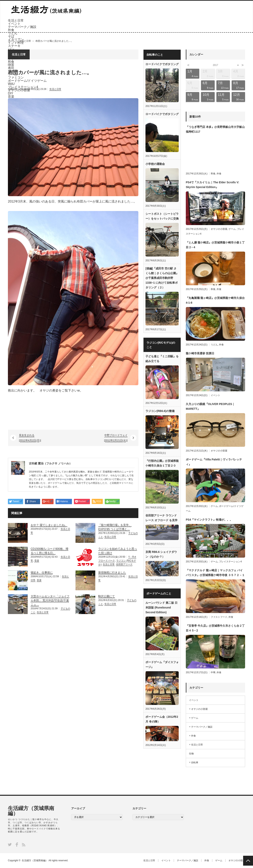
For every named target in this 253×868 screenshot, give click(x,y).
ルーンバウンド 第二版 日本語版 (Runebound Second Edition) (161, 608)
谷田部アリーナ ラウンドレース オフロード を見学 (161, 518)
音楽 (37, 561)
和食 (213, 174)
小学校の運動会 (155, 164)
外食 (11, 30)
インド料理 (16, 43)
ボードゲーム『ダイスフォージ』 (162, 665)
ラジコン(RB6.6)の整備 (160, 411)
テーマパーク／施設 (22, 27)
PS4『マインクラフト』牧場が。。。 (209, 520)
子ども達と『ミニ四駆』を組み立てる (162, 359)
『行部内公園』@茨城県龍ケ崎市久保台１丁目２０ (162, 463)
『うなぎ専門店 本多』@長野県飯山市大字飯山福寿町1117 (215, 129)
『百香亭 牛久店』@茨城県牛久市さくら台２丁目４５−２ (215, 628)
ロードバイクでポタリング (162, 64)
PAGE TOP (248, 861)
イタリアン (16, 39)
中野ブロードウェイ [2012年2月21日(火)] (116, 438)
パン (11, 49)
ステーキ (14, 46)
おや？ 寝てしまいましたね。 (49, 525)
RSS (24, 845)
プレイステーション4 (230, 562)
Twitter (10, 845)
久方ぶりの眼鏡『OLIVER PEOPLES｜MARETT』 (210, 406)
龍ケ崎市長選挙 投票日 (200, 353)
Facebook (17, 845)
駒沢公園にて (107, 596)
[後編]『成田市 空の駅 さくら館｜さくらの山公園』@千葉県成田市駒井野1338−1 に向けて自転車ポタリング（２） (162, 278)
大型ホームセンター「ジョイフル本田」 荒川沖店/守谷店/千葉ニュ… (50, 600)
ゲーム (232, 229)
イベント (14, 24)
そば (11, 36)
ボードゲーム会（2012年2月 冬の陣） (162, 719)
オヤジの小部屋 (219, 229)
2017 (216, 65)
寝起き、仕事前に (42, 572)
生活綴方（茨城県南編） (31, 811)
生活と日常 (16, 20)
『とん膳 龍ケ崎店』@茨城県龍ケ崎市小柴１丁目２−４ (215, 245)
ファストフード (219, 617)
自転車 (195, 762)
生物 (191, 754)
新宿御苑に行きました (112, 572)
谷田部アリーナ (124, 564)
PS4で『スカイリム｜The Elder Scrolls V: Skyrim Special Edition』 (212, 185)
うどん (13, 33)
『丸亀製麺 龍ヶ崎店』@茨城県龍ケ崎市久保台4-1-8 (215, 300)
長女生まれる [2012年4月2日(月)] (30, 438)
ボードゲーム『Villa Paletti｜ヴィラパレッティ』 (214, 462)
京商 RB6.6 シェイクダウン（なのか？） (161, 554)
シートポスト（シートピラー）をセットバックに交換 (162, 216)
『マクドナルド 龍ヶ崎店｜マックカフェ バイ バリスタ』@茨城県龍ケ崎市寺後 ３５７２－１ (215, 573)
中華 (213, 672)
